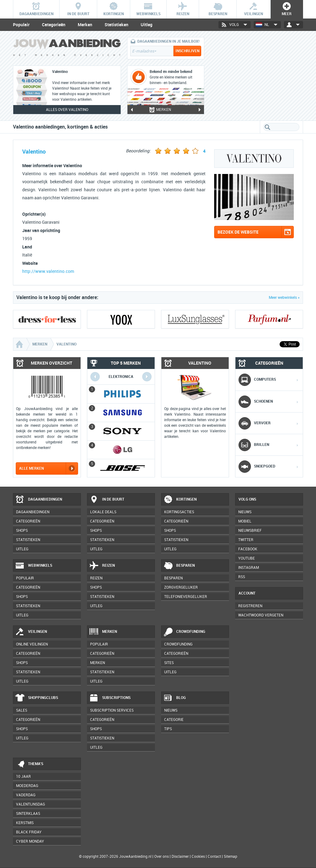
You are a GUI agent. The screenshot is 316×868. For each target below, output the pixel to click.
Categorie (174, 720)
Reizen (102, 566)
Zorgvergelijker (181, 587)
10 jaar (23, 777)
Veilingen (31, 632)
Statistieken (116, 25)
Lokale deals (103, 512)
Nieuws (171, 710)
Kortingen (180, 500)
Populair (21, 25)
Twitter (246, 540)
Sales (22, 710)
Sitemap (231, 857)
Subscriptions (110, 698)
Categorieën (54, 25)
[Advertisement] (257, 76)
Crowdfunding (184, 632)
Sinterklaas (28, 814)
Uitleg (147, 25)
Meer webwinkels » (284, 298)
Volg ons (247, 499)
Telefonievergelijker (186, 597)
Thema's (29, 764)
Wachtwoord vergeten (261, 615)
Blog (175, 698)
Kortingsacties (179, 512)
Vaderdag (26, 795)
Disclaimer (180, 857)
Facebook (248, 549)
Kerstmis (25, 823)
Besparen (179, 566)
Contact (214, 857)
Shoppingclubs (37, 698)
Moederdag (27, 786)
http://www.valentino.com (48, 271)
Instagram (249, 568)
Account (247, 593)
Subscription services (112, 710)
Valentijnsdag (31, 804)
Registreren (250, 606)
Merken (85, 25)
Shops (22, 531)
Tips (168, 729)
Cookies (198, 857)
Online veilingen (32, 644)
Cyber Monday (30, 841)
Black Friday (29, 832)
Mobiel (245, 521)
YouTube (247, 558)
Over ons (162, 857)
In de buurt (107, 500)
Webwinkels (34, 566)
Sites (169, 663)
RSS (242, 577)
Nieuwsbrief (250, 531)
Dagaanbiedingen (39, 500)
